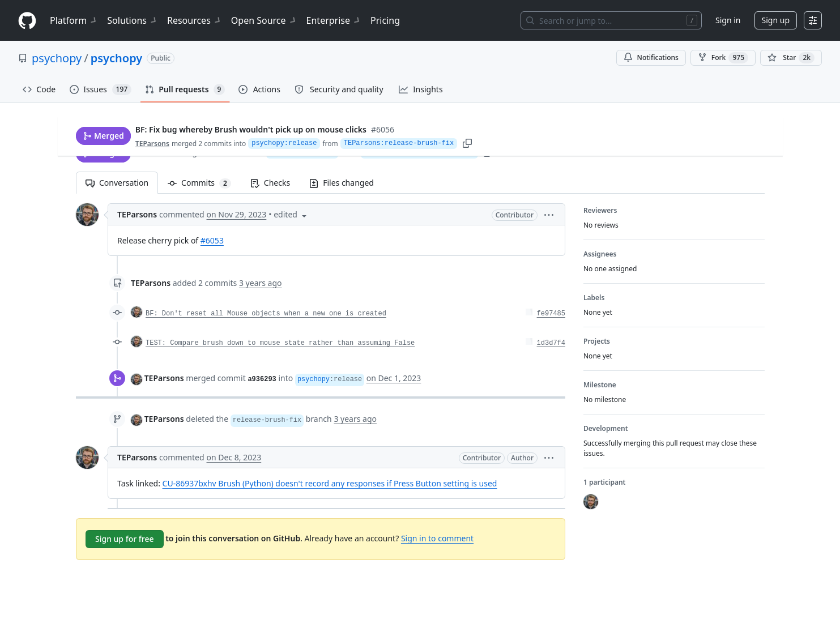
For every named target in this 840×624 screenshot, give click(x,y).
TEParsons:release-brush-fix (419, 152)
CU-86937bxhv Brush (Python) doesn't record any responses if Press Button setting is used (329, 483)
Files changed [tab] (342, 183)
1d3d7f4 (551, 343)
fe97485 (551, 314)
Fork (723, 58)
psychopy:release (302, 152)
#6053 (212, 240)
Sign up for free (125, 539)
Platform (74, 20)
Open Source (264, 20)
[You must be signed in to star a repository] (791, 58)
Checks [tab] (270, 183)
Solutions (133, 20)
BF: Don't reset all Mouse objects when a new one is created (266, 314)
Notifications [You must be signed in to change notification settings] (651, 57)
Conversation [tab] (117, 183)
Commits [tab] (204, 183)
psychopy (57, 58)
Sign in (728, 20)
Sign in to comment (437, 538)
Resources (195, 20)
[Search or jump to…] (611, 20)
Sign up (776, 20)
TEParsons (155, 152)
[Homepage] (27, 21)
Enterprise (334, 20)
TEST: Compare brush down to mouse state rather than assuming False (280, 343)
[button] (549, 214)
